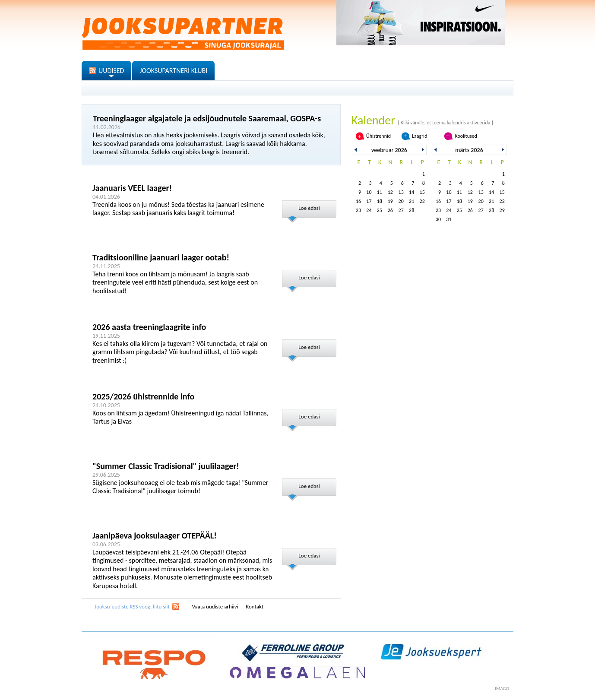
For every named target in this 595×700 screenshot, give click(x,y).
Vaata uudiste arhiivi (215, 607)
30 (438, 219)
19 (390, 201)
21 (411, 201)
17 (369, 201)
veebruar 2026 (389, 150)
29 (502, 210)
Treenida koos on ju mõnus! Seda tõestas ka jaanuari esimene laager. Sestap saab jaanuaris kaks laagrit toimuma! (178, 209)
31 (449, 219)
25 (380, 210)
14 (411, 192)
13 (401, 192)
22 (422, 201)
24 (369, 210)
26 (390, 210)
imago (502, 689)
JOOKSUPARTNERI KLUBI (173, 71)
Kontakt (255, 607)
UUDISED (111, 71)
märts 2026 (469, 150)
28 (411, 210)
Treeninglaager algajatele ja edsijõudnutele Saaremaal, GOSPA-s (207, 118)
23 (358, 210)
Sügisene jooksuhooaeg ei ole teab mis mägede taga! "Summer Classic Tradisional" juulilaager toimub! (180, 487)
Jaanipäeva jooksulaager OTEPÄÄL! (155, 535)
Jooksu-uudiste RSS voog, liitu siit (132, 607)
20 (401, 201)
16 (358, 201)
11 (380, 192)
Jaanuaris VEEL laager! (132, 188)
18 (380, 201)
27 (401, 210)
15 (422, 192)
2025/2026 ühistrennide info (143, 396)
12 (390, 192)
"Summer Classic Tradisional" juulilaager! (166, 466)
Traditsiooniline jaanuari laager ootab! (161, 257)
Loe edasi (309, 208)
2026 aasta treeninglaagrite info (149, 327)
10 (369, 192)
